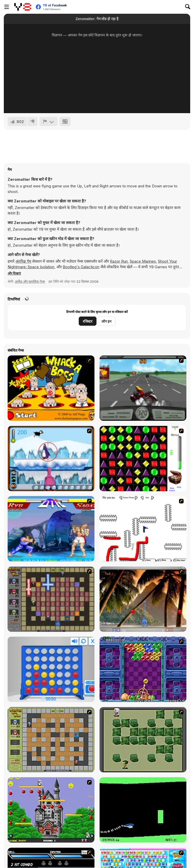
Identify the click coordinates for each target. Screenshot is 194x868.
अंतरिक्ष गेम (23, 261)
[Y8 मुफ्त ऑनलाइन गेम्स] (23, 7)
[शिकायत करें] (48, 122)
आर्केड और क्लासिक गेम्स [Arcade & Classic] (30, 281)
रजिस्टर (88, 321)
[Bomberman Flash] (143, 740)
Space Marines (143, 261)
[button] (14, 273)
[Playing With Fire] (51, 740)
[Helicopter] (143, 810)
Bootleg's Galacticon (81, 267)
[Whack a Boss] (51, 388)
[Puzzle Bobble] (143, 669)
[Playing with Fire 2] (51, 599)
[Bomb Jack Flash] (51, 810)
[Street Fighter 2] (51, 529)
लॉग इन (107, 321)
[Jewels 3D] (143, 459)
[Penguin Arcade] (51, 459)
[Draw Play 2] (143, 529)
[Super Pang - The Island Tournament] (143, 599)
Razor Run (119, 261)
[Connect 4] (51, 669)
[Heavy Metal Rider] (143, 388)
